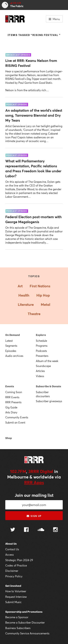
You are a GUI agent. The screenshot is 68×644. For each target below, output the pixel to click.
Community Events (17, 417)
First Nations (40, 286)
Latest (9, 341)
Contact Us (12, 549)
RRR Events (12, 397)
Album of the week (47, 361)
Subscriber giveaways (49, 401)
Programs (42, 346)
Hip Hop (43, 295)
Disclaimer (12, 571)
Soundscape (43, 366)
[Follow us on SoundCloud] (41, 530)
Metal (45, 304)
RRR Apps (34, 482)
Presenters (42, 356)
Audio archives (14, 356)
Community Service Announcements (27, 633)
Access (10, 555)
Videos (40, 376)
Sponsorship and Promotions (24, 612)
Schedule (41, 341)
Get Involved (13, 586)
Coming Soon (14, 392)
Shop (9, 438)
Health (24, 295)
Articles (40, 371)
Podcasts (41, 351)
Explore (41, 335)
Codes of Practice (16, 565)
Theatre (34, 314)
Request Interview (16, 597)
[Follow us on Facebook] (26, 530)
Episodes (11, 351)
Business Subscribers (18, 628)
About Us (11, 544)
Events (10, 386)
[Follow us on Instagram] (55, 530)
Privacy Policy (14, 576)
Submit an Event (15, 422)
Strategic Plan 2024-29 (19, 560)
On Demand (13, 335)
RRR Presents (13, 402)
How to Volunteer (16, 591)
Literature (26, 304)
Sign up (34, 516)
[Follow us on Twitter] (13, 530)
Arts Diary (11, 412)
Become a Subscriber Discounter (25, 622)
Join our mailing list (34, 495)
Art (20, 286)
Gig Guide (11, 407)
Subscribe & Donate (48, 386)
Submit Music (13, 602)
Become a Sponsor (17, 617)
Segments (11, 346)
